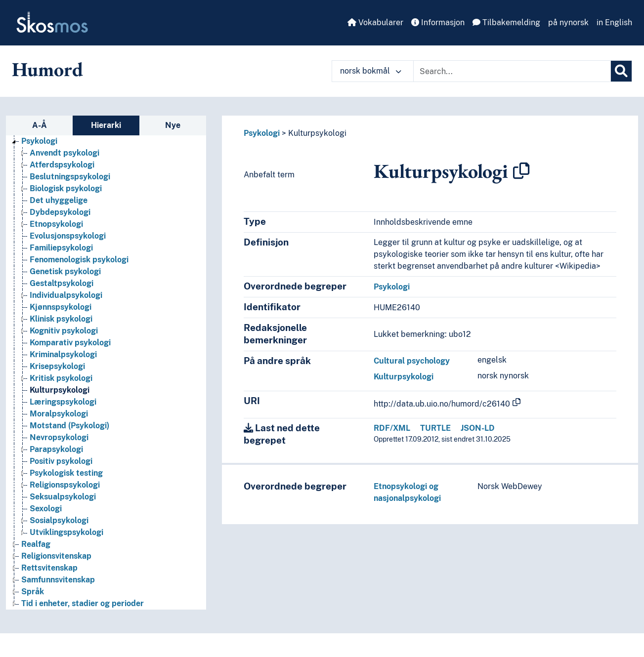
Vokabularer (375, 22)
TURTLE (435, 428)
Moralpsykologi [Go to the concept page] (59, 414)
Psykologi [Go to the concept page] (39, 141)
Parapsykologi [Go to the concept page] (56, 449)
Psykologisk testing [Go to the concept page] (66, 473)
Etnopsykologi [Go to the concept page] (56, 224)
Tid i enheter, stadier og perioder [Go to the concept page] (83, 603)
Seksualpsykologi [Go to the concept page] (63, 497)
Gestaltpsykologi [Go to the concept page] (62, 283)
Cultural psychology (412, 361)
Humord (47, 69)
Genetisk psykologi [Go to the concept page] (65, 271)
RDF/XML (392, 428)
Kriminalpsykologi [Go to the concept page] (63, 354)
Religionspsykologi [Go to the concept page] (65, 485)
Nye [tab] (173, 125)
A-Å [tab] (40, 125)
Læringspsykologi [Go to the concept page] (63, 402)
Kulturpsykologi (317, 133)
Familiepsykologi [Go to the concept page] (61, 248)
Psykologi (262, 133)
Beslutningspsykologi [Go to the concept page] (70, 177)
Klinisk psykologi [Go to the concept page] (61, 319)
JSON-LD (478, 428)
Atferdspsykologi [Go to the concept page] (62, 165)
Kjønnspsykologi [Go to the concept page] (61, 307)
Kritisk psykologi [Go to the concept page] (61, 378)
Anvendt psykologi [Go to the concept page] (64, 153)
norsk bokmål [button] (371, 71)
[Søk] (621, 71)
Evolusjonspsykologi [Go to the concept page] (68, 236)
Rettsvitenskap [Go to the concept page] (49, 568)
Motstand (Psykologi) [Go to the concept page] (69, 426)
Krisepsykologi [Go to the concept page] (57, 366)
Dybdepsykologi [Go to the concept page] (60, 212)
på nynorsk (568, 22)
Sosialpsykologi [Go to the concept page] (59, 520)
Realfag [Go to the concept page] (36, 544)
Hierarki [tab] (106, 125)
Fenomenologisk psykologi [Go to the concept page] (79, 260)
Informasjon (438, 22)
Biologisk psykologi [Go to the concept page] (66, 188)
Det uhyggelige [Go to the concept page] (59, 200)
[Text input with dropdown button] (512, 71)
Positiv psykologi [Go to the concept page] (61, 461)
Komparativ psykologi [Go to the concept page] (70, 343)
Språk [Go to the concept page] (33, 592)
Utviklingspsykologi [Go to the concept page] (66, 532)
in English (614, 22)
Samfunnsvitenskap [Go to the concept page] (58, 580)
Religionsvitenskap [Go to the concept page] (56, 556)
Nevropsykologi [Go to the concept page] (59, 437)
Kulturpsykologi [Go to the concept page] (60, 390)
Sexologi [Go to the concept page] (46, 509)
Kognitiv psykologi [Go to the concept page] (64, 331)
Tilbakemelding (506, 22)
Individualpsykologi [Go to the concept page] (66, 295)
